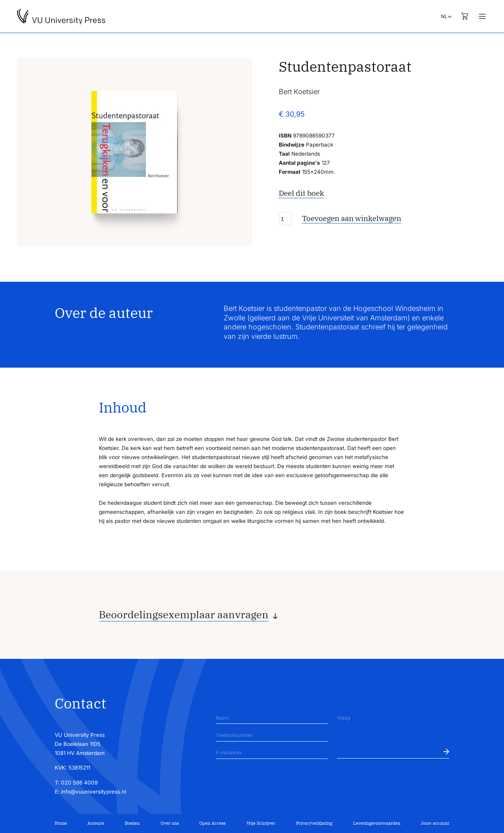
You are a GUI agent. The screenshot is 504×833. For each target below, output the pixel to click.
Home (61, 823)
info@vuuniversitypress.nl (94, 792)
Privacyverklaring (314, 823)
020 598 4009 (79, 783)
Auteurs (96, 823)
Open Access (212, 823)
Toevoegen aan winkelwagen (352, 218)
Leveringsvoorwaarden (377, 823)
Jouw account (435, 823)
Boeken (132, 823)
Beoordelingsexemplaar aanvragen (184, 614)
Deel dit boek (301, 193)
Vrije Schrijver (261, 823)
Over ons (170, 823)
